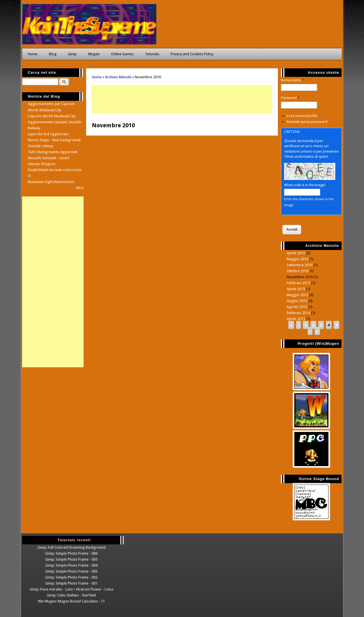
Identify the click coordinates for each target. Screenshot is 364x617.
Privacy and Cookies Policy (192, 54)
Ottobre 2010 (298, 271)
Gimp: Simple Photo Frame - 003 (71, 571)
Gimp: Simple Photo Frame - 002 (71, 577)
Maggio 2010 (297, 259)
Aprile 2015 (296, 319)
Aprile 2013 (296, 289)
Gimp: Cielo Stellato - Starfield (71, 595)
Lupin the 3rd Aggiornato (48, 134)
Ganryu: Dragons (42, 164)
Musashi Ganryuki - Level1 (49, 158)
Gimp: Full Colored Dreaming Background (72, 547)
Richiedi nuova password (307, 122)
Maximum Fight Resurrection (51, 182)
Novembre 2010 (300, 277)
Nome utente (292, 80)
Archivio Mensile (118, 77)
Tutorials (152, 54)
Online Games (122, 54)
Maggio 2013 (297, 295)
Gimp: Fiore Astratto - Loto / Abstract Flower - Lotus (72, 589)
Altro (80, 188)
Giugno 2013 (297, 301)
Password (290, 98)
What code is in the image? (306, 185)
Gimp (72, 54)
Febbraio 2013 (298, 283)
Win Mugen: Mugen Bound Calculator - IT (71, 601)
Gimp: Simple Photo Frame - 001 (71, 583)
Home (33, 54)
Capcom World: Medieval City (52, 116)
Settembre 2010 (300, 265)
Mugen (94, 54)
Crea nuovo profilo (302, 116)
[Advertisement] (182, 99)
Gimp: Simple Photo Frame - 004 (71, 565)
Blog (53, 54)
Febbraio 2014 (298, 313)
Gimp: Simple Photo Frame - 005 (71, 559)
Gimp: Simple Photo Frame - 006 (71, 553)
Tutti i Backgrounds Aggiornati (53, 152)
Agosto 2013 (297, 307)
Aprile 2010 (296, 253)
